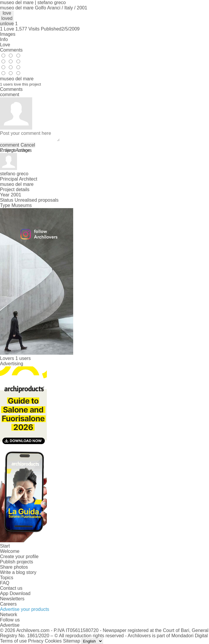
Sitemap (72, 641)
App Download (15, 593)
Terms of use (13, 641)
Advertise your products (25, 609)
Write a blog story (18, 572)
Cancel (28, 145)
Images (8, 34)
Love (5, 45)
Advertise (10, 625)
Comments (11, 50)
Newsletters (12, 599)
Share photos (14, 567)
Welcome (10, 551)
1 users (23, 358)
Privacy (36, 641)
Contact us (11, 588)
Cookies (53, 641)
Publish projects (17, 562)
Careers (8, 604)
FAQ (5, 583)
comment (10, 145)
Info (4, 39)
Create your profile (19, 557)
